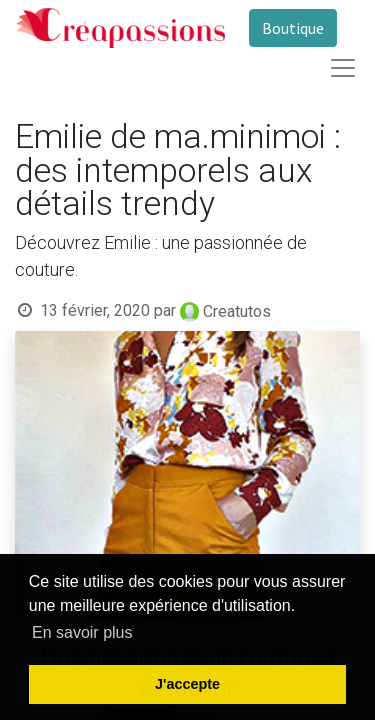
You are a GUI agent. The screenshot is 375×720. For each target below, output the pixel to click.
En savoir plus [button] (82, 632)
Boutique (293, 28)
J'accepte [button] (187, 684)
